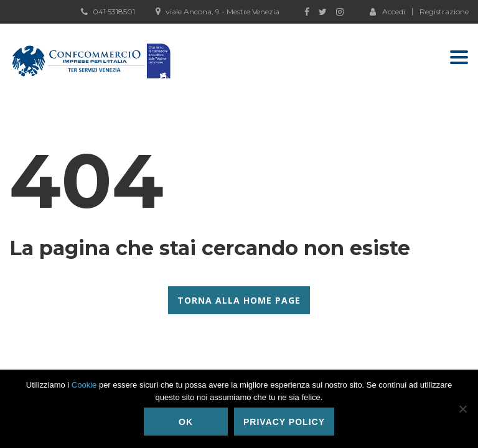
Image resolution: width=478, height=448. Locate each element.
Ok (186, 422)
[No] (462, 409)
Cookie (84, 385)
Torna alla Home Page (239, 300)
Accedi (387, 11)
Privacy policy (284, 422)
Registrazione (444, 12)
